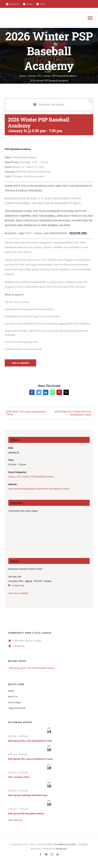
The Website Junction (65, 844)
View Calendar (15, 820)
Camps (12, 477)
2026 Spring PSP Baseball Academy (26, 814)
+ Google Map (17, 586)
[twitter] (57, 854)
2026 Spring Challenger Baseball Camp (28, 795)
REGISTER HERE (78, 233)
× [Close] (91, 100)
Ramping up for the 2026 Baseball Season (32, 668)
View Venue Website (18, 593)
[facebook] (41, 854)
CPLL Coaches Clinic (19, 777)
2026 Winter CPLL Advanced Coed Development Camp (73, 413)
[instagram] (52, 854)
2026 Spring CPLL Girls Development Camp (30, 741)
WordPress (62, 849)
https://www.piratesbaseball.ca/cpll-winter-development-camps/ (39, 489)
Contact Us (19, 646)
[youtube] (46, 854)
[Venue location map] (49, 538)
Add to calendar (20, 363)
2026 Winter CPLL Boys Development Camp (26, 413)
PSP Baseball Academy (42, 477)
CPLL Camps (23, 477)
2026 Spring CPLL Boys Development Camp (30, 759)
